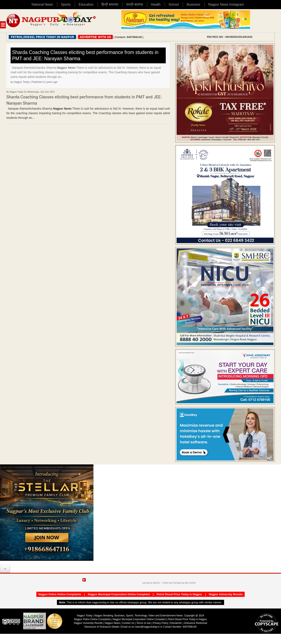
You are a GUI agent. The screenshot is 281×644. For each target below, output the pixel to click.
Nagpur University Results (226, 594)
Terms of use (143, 623)
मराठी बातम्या (134, 4)
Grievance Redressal (195, 623)
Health (156, 4)
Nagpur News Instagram (226, 4)
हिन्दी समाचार (110, 4)
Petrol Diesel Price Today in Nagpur (179, 594)
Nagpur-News (112, 623)
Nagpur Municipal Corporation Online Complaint (119, 594)
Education (86, 4)
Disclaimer (176, 623)
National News (42, 4)
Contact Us (128, 623)
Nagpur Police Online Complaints (60, 594)
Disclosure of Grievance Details (102, 627)
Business (193, 4)
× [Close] (5, 569)
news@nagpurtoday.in (147, 627)
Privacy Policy (160, 623)
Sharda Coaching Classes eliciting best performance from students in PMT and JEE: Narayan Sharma (85, 55)
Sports (66, 4)
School (174, 4)
